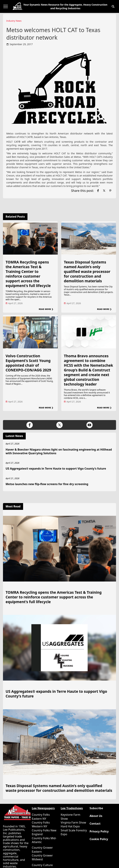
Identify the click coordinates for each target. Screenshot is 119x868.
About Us (96, 816)
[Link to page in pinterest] (110, 191)
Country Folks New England (44, 832)
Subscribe (96, 808)
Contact (95, 824)
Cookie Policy (99, 839)
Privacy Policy (99, 831)
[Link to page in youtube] (90, 425)
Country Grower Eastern (42, 850)
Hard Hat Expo (70, 826)
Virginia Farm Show (73, 822)
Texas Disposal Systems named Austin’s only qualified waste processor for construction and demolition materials (87, 271)
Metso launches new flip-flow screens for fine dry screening (47, 484)
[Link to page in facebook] (98, 191)
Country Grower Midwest (42, 857)
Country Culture (42, 865)
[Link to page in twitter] (104, 191)
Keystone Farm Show (71, 817)
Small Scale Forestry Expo (74, 832)
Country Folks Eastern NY (41, 817)
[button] (113, 6)
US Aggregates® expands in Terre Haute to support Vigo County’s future (56, 469)
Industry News (14, 21)
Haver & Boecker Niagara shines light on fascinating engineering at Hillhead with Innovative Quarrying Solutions (59, 451)
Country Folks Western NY (41, 824)
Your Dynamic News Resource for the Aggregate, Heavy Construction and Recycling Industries (65, 6)
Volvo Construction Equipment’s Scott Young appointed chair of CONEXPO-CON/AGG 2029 (28, 363)
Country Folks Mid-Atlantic (44, 840)
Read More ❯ (46, 309)
